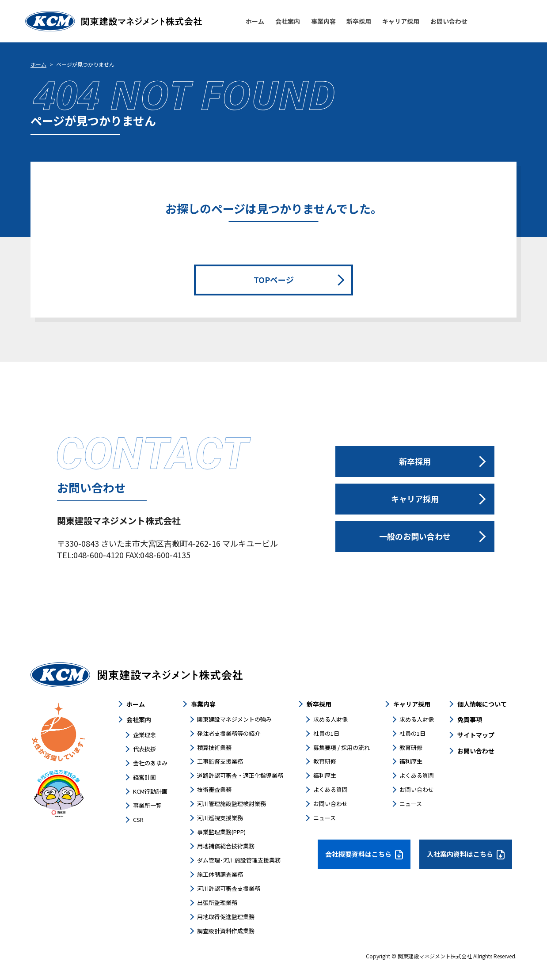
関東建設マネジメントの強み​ (234, 719)
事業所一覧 (147, 805)
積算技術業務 (214, 747)
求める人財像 (330, 719)
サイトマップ (476, 735)
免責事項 (470, 719)
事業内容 (203, 704)
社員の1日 (326, 733)
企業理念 (144, 735)
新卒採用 (319, 704)
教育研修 (325, 761)
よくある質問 (330, 789)
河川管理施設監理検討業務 (232, 804)
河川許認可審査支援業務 (229, 888)
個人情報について (482, 704)
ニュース (325, 818)
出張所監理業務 (217, 902)
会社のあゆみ (150, 763)
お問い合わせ (330, 804)
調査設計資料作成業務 (226, 931)
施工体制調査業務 (220, 874)
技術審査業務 (214, 789)
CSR (138, 819)
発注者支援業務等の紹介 (229, 733)
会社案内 (139, 719)
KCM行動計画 (150, 791)
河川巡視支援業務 (220, 818)
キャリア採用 (412, 704)
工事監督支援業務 (220, 761)
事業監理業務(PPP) (221, 832)
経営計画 (144, 777)
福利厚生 (325, 775)
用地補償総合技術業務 (226, 846)
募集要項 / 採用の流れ (342, 747)
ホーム (38, 64)
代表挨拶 (144, 749)
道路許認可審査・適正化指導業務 (240, 775)
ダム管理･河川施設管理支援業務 (239, 860)
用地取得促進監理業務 (226, 917)
